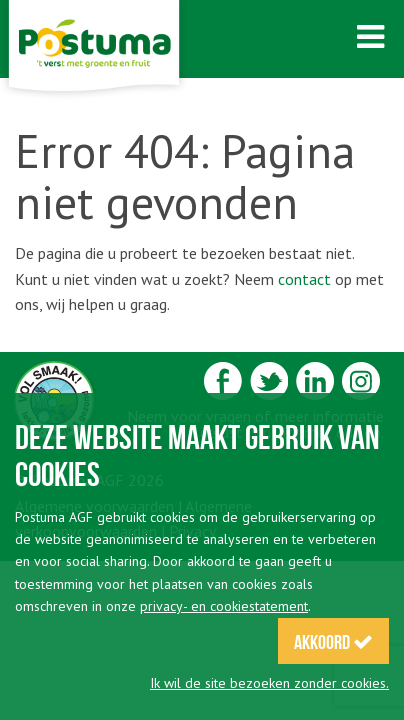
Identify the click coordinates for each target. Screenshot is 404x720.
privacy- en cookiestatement (224, 606)
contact (304, 279)
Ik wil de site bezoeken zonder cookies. (269, 683)
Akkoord (333, 642)
